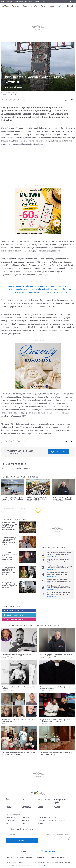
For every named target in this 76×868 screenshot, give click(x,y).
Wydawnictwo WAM (25, 857)
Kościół (9, 807)
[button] (67, 6)
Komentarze (27, 6)
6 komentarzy (51, 576)
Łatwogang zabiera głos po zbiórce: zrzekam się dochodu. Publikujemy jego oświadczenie (57, 655)
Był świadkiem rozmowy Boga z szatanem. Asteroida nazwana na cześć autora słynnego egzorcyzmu (59, 581)
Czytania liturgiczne (44, 817)
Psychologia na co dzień (45, 820)
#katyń (4, 468)
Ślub (7, 823)
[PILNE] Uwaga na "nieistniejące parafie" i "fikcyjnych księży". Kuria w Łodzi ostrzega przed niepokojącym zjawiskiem (59, 589)
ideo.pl (43, 866)
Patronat (67, 863)
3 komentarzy (51, 556)
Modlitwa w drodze (21, 1)
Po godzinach (44, 800)
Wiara (36, 6)
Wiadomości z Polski (16, 87)
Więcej (43, 6)
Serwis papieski (10, 817)
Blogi (31, 1)
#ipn (11, 468)
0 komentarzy (51, 570)
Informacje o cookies (58, 863)
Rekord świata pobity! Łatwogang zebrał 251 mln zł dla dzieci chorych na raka (19, 753)
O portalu (8, 863)
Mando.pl (41, 857)
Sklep (45, 1)
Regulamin (15, 863)
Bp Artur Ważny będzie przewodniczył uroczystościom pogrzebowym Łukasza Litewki (9, 571)
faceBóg (38, 1)
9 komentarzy (51, 596)
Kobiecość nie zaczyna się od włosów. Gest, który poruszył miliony (19, 721)
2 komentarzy (51, 563)
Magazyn (10, 1)
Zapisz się (22, 840)
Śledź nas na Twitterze (13, 615)
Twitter (71, 1)
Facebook (68, 1)
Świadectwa (26, 820)
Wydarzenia (16, 6)
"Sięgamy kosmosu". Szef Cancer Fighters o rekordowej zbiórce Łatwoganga (55, 721)
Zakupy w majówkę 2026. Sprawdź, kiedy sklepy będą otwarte (37, 499)
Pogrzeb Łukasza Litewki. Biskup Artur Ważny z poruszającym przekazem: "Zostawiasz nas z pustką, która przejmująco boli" (18, 656)
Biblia (3, 1)
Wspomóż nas (58, 452)
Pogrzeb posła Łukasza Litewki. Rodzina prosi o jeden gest (18, 688)
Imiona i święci (26, 823)
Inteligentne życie (60, 801)
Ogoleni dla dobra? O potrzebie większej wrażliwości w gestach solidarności (9, 585)
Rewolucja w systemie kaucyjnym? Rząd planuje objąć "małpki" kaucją (56, 753)
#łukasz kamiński (23, 468)
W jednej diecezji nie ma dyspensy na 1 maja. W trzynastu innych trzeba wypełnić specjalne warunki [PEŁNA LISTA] (9, 527)
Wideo (57, 807)
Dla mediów (41, 863)
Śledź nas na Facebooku (14, 611)
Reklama (48, 863)
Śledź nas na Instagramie (14, 619)
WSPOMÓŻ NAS (48, 852)
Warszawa (53, 6)
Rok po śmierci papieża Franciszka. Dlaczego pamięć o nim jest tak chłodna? (59, 594)
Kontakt (34, 863)
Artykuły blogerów (11, 820)
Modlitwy (41, 823)
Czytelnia (26, 807)
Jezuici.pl (9, 857)
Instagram (74, 1)
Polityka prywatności (25, 863)
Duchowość (25, 817)
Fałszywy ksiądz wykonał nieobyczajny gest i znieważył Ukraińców (55, 688)
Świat (6, 87)
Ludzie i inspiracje (60, 820)
